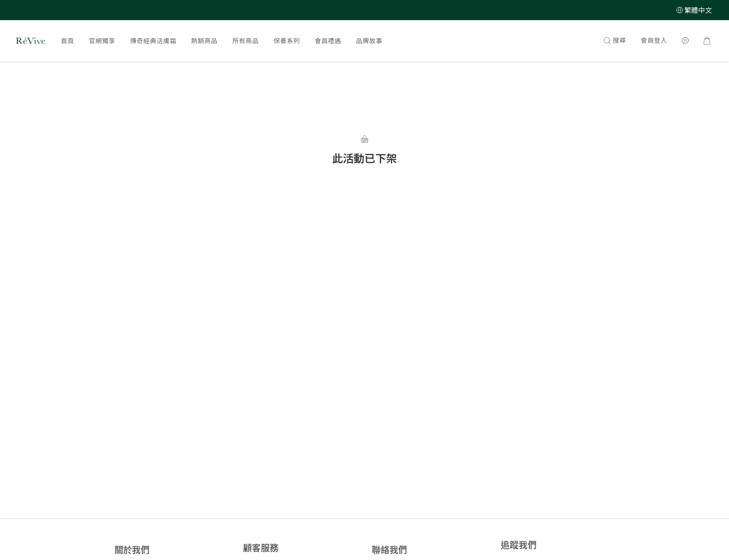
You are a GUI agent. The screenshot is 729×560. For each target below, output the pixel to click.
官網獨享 (102, 41)
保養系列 (287, 41)
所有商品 (246, 41)
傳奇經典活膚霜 (153, 41)
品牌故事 (369, 41)
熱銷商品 (205, 41)
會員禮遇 (328, 41)
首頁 (67, 41)
